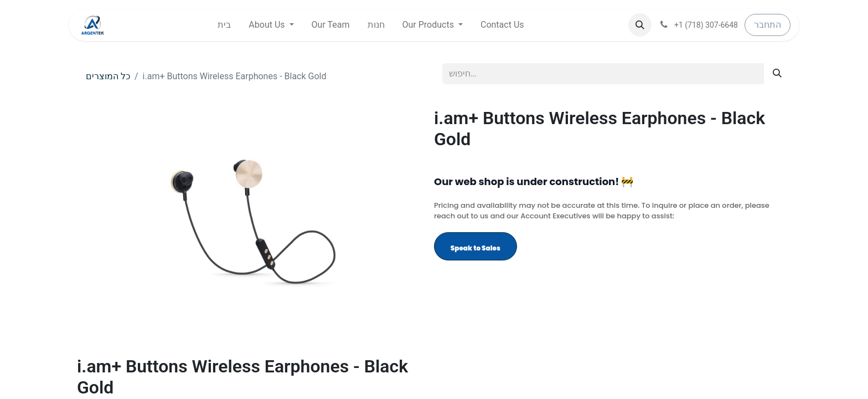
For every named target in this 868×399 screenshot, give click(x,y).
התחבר (768, 25)
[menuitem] (224, 25)
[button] (640, 25)
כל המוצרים (108, 76)
